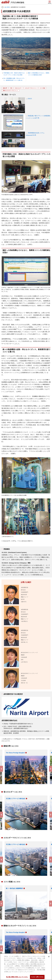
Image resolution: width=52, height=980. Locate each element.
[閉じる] (49, 957)
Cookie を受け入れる (37, 977)
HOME (2, 7)
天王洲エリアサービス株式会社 (16, 799)
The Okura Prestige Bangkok (15, 753)
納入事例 (7, 7)
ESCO (30, 99)
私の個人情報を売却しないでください (17, 977)
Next (51, 769)
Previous (1, 769)
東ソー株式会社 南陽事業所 (14, 888)
